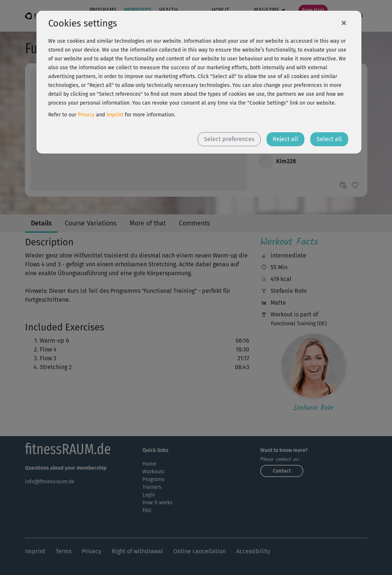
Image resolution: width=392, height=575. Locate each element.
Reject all (285, 139)
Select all (329, 139)
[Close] (344, 22)
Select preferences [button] (229, 139)
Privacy (86, 115)
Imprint (115, 115)
